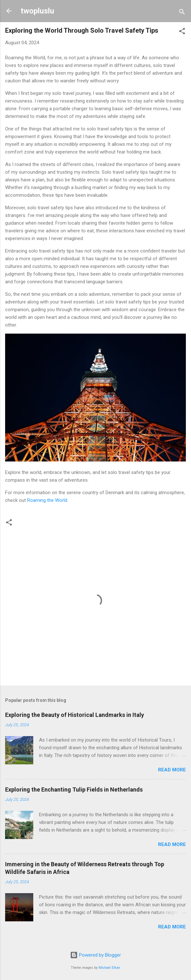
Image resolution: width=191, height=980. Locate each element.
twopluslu (37, 11)
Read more (172, 770)
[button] (182, 32)
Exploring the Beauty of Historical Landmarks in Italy (75, 715)
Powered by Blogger (95, 955)
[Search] (182, 13)
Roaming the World (47, 500)
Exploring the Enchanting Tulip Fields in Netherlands (74, 789)
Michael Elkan (109, 968)
